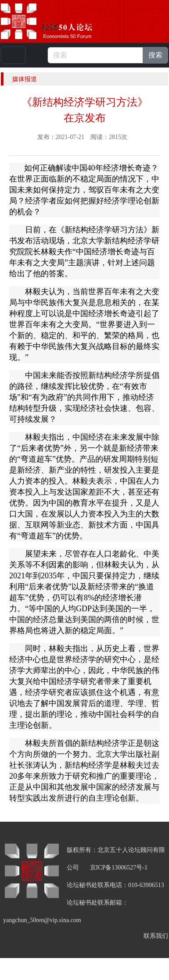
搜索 (155, 55)
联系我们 (156, 936)
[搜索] (95, 55)
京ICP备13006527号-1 (119, 868)
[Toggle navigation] (13, 55)
